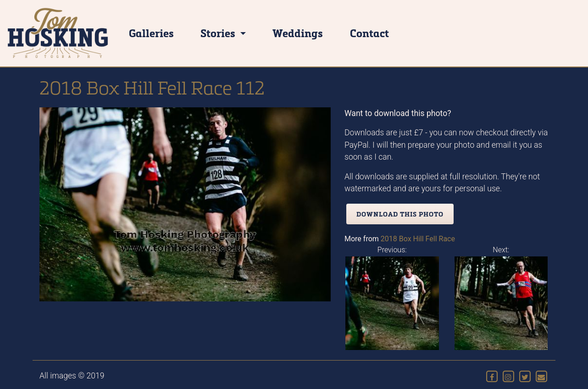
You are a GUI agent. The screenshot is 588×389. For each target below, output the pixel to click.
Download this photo (400, 214)
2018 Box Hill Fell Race (418, 239)
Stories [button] (219, 33)
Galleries (151, 33)
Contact (369, 33)
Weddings (298, 33)
